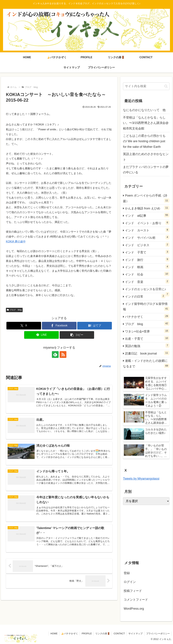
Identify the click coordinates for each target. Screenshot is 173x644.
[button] (77, 335)
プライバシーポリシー (158, 634)
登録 (127, 573)
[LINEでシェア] (41, 335)
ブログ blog (14, 310)
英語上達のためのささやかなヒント (146, 157)
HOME (54, 634)
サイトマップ (135, 634)
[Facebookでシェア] (59, 326)
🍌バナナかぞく (70, 634)
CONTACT (119, 634)
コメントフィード (136, 600)
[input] (146, 86)
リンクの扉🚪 (103, 634)
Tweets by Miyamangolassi (141, 479)
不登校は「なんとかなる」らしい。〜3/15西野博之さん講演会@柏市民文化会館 (146, 123)
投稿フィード (133, 591)
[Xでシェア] (24, 326)
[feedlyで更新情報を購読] (55, 355)
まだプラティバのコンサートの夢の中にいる (146, 170)
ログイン (130, 582)
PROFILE (87, 634)
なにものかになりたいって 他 (144, 110)
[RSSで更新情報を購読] (63, 355)
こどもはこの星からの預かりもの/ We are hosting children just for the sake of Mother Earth (144, 141)
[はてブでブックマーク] (95, 326)
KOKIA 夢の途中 (16, 241)
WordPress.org (134, 609)
